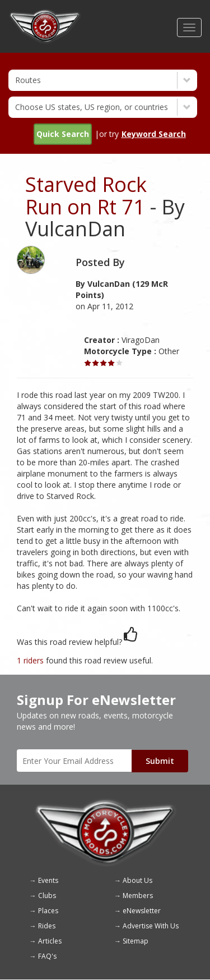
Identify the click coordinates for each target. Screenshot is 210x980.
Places (48, 911)
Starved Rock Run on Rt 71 (86, 196)
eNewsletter (142, 911)
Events (48, 880)
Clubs (47, 896)
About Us (137, 880)
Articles (50, 941)
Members (138, 896)
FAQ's (47, 956)
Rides (47, 926)
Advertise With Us (151, 926)
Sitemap (136, 941)
